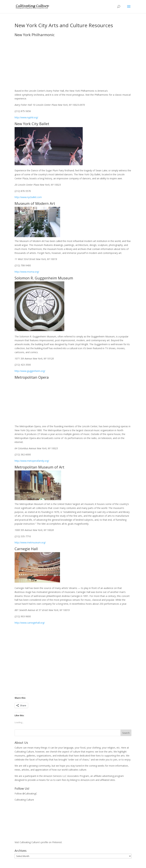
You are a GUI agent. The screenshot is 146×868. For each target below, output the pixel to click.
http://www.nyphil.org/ (26, 117)
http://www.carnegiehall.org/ (30, 623)
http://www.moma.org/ (27, 272)
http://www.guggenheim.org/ (30, 371)
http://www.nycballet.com (28, 197)
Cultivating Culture (24, 800)
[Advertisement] (73, 660)
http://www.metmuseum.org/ (30, 542)
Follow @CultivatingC (26, 794)
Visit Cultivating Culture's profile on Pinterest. (38, 842)
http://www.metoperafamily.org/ (32, 461)
